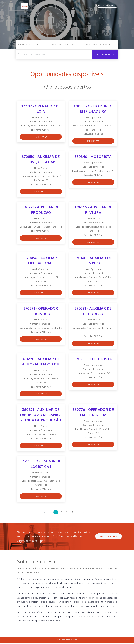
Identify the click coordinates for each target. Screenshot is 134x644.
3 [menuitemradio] (67, 513)
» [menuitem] (89, 513)
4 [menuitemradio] (72, 513)
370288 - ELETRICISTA (93, 360)
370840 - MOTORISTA (93, 157)
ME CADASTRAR (108, 538)
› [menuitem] (83, 513)
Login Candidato (107, 6)
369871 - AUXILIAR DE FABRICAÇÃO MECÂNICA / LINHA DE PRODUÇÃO (41, 416)
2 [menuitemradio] (61, 513)
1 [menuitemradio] (56, 513)
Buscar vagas (105, 54)
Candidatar (41, 137)
